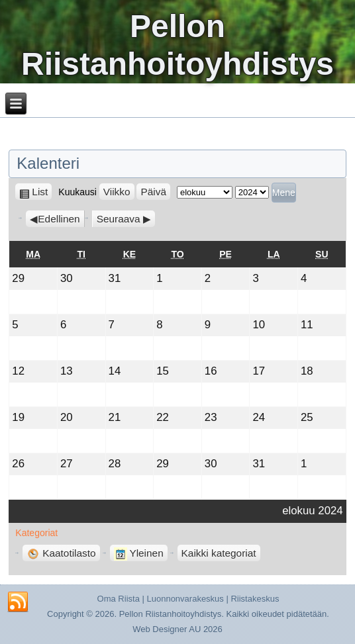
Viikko (117, 192)
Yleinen (139, 553)
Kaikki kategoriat (219, 553)
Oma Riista (119, 599)
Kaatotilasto (61, 553)
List (42, 192)
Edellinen (59, 219)
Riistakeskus (255, 599)
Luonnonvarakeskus (185, 599)
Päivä (153, 192)
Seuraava (119, 219)
